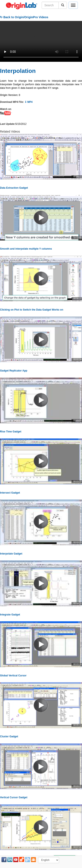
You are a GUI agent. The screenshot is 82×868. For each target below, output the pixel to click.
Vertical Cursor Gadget (14, 797)
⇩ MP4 (29, 102)
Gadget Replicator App (14, 371)
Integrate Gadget (10, 615)
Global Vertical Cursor (13, 676)
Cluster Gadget (9, 736)
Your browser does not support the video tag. (41, 41)
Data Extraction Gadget (14, 188)
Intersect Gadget (10, 493)
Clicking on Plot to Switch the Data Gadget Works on (32, 310)
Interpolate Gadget (11, 554)
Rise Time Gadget (11, 432)
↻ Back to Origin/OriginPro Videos (24, 17)
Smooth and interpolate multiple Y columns (26, 249)
